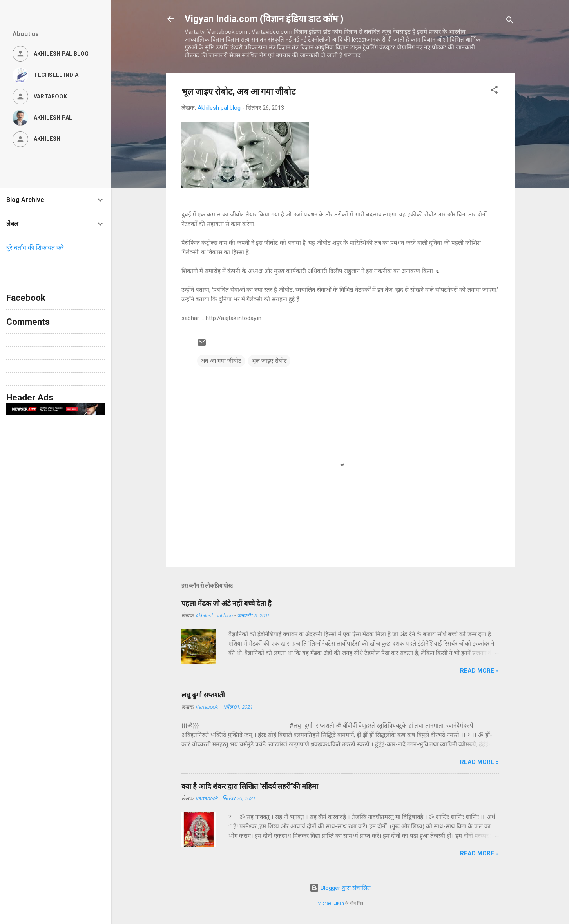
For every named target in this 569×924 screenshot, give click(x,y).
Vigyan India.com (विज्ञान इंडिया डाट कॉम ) (264, 19)
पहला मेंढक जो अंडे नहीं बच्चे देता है (227, 603)
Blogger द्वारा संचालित (340, 888)
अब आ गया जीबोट (221, 361)
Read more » (479, 671)
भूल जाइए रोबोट (269, 361)
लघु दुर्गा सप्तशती (203, 695)
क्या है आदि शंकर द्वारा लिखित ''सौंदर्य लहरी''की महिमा (250, 786)
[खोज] (510, 21)
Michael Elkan (331, 903)
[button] (494, 91)
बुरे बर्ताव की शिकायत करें (35, 248)
